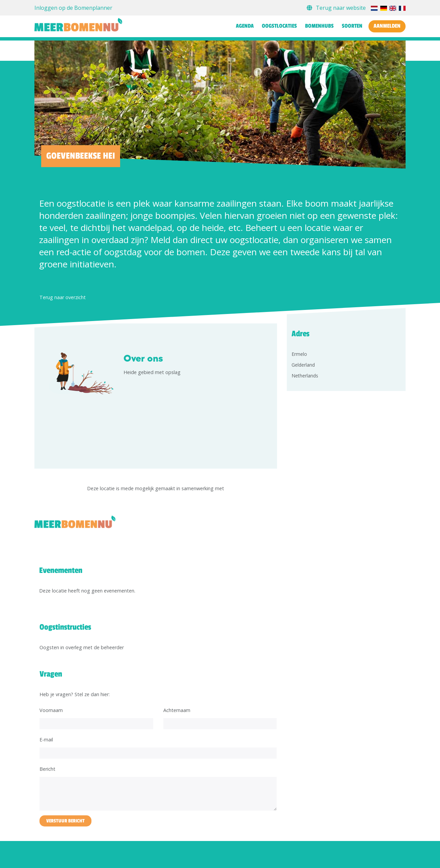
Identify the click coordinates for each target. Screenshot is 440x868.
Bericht (47, 769)
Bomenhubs (319, 26)
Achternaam (177, 710)
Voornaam (51, 710)
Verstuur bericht (65, 821)
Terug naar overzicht (63, 297)
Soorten (352, 26)
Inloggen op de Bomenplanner (73, 8)
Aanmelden (387, 26)
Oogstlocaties (279, 26)
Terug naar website (337, 8)
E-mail (46, 740)
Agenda (245, 26)
